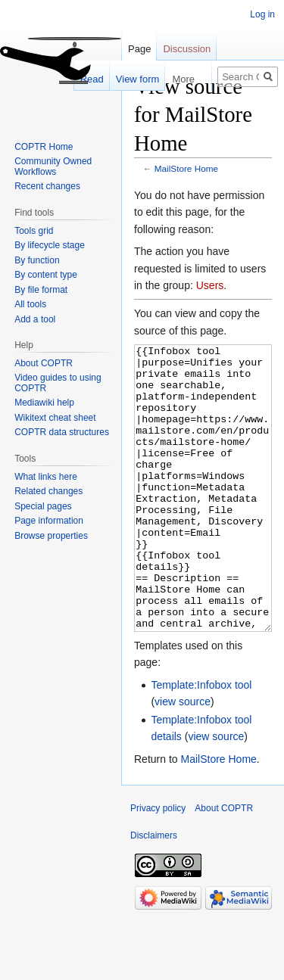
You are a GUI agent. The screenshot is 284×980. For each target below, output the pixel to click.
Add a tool (35, 319)
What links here (46, 477)
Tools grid (34, 231)
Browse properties (51, 536)
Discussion (187, 49)
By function (37, 260)
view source (183, 758)
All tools (30, 304)
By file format (41, 290)
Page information (49, 521)
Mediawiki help (44, 403)
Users (210, 285)
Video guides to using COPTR (58, 383)
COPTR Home (44, 147)
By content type (46, 275)
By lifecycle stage (50, 245)
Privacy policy (158, 865)
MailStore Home (186, 168)
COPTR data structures (62, 432)
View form (121, 79)
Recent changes (47, 186)
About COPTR (44, 363)
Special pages (43, 506)
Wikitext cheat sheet (55, 418)
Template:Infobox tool (201, 742)
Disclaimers (154, 892)
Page (139, 49)
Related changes (48, 491)
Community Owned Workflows (53, 166)
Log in (262, 14)
